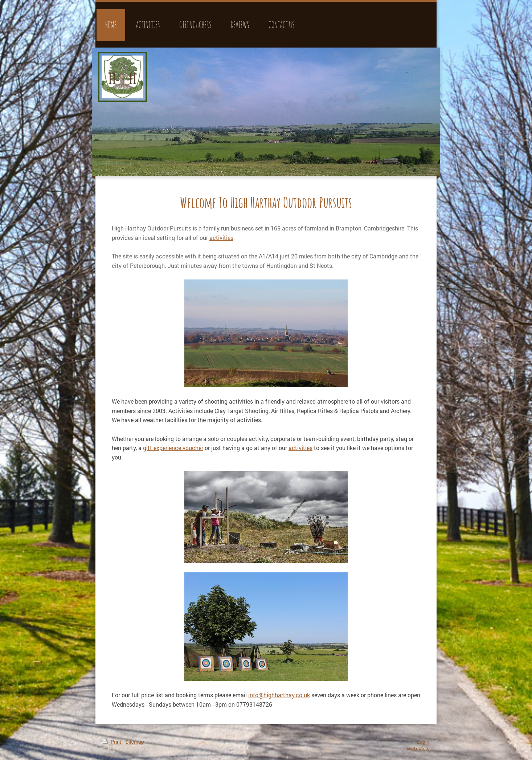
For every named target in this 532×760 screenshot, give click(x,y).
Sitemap (134, 742)
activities (300, 448)
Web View (418, 749)
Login (423, 742)
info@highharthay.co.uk (279, 695)
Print (113, 742)
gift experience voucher (173, 448)
